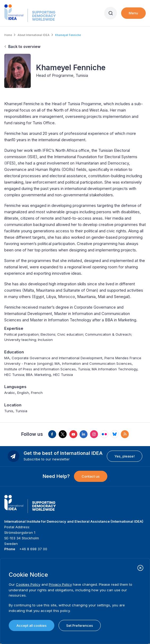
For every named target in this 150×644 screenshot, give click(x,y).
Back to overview (24, 46)
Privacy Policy (60, 584)
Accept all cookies (32, 625)
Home (8, 35)
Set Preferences (80, 625)
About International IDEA (34, 35)
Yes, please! (125, 456)
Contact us (91, 476)
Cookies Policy (28, 584)
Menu (133, 13)
